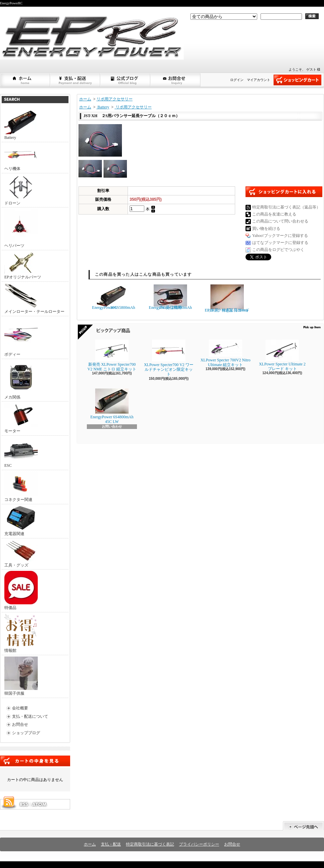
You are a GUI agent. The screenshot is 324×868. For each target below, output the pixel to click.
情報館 (21, 633)
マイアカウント (259, 80)
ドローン (21, 190)
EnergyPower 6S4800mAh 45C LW (112, 406)
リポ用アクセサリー (115, 99)
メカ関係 (21, 380)
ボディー (21, 337)
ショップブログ (126, 80)
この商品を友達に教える (274, 214)
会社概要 (20, 708)
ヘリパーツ (21, 228)
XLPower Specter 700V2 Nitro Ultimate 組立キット (225, 353)
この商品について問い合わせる (280, 221)
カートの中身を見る (35, 761)
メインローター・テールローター (34, 298)
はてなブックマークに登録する (280, 243)
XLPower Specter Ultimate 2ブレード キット (282, 355)
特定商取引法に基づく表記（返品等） (286, 207)
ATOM (40, 804)
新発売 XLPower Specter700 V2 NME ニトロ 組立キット (112, 356)
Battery (21, 124)
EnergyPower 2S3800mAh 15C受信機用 (171, 297)
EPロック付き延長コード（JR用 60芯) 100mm (227, 298)
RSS (24, 804)
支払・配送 (111, 844)
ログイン (237, 80)
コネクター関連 (21, 487)
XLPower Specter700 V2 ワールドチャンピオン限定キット (169, 358)
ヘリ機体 (21, 157)
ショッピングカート (297, 80)
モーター (21, 418)
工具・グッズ (21, 554)
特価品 (21, 590)
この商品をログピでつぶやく (278, 250)
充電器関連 (21, 521)
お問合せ (176, 80)
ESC (21, 452)
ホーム (25, 80)
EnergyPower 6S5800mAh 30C (114, 297)
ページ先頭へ (303, 826)
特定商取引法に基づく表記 (150, 844)
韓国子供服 (21, 676)
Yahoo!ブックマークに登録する (280, 236)
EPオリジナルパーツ (23, 266)
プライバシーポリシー (199, 844)
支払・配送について (75, 80)
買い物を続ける (266, 229)
